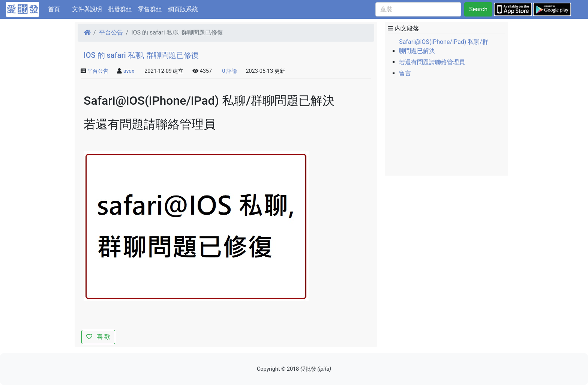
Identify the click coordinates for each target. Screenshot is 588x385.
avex (129, 71)
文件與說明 (87, 9)
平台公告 (111, 32)
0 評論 (229, 71)
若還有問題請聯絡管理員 (432, 62)
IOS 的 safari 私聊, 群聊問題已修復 (141, 55)
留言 (405, 73)
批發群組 (120, 9)
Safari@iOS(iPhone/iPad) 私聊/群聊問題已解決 (444, 46)
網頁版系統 (183, 9)
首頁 (58, 9)
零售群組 (150, 9)
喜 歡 (98, 337)
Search (478, 9)
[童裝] (418, 9)
